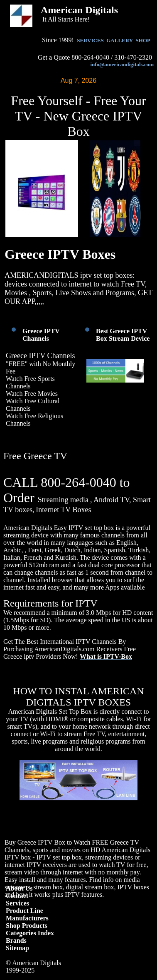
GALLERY (120, 40)
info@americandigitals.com (122, 64)
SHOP (143, 40)
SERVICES (90, 40)
